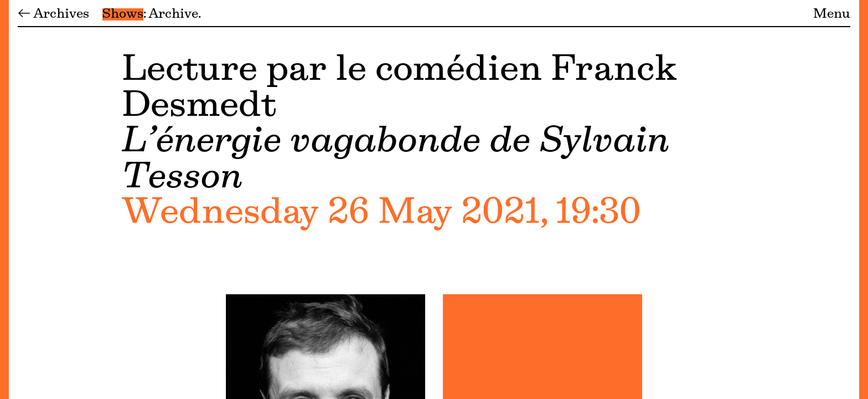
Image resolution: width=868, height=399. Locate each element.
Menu (832, 14)
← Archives (53, 14)
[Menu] (4, 199)
